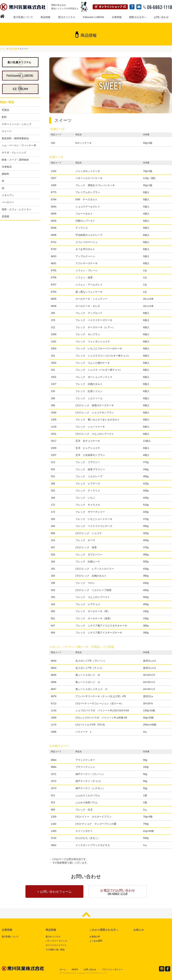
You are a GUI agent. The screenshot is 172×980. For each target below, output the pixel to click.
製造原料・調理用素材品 (15, 138)
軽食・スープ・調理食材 (15, 160)
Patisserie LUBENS (93, 17)
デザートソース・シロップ (16, 124)
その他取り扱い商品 (55, 950)
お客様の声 (95, 937)
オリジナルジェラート (56, 945)
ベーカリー (8, 202)
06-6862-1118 (118, 892)
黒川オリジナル (67, 17)
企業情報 (117, 17)
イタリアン (8, 195)
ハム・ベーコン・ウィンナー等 (19, 145)
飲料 (4, 117)
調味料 (5, 174)
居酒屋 (5, 216)
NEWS (75, 970)
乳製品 (5, 110)
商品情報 (45, 17)
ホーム (3, 49)
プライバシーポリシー (112, 970)
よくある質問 (96, 941)
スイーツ (7, 131)
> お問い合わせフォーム (54, 892)
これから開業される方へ (104, 930)
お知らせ (139, 930)
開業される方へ (138, 17)
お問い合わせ (161, 17)
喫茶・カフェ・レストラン (16, 209)
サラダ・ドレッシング (14, 153)
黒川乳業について (23, 17)
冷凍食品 (7, 167)
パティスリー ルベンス (56, 941)
